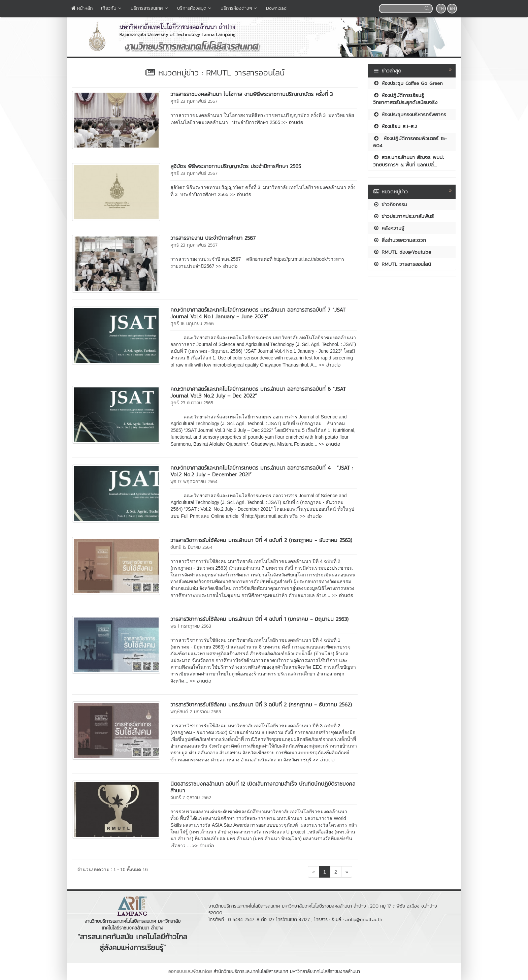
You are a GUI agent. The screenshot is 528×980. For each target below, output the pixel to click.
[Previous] (313, 872)
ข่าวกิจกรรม (390, 204)
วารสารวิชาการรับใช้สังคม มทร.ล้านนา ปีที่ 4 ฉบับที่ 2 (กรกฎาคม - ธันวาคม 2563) (261, 540)
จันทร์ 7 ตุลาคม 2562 (191, 798)
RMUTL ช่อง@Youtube (402, 252)
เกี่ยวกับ (112, 8)
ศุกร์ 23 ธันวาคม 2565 (192, 403)
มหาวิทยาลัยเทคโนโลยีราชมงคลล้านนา (325, 971)
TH (441, 8)
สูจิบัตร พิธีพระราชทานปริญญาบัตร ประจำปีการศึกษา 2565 (236, 166)
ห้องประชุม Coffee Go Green (408, 83)
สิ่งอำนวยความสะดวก (400, 240)
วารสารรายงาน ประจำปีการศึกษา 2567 (213, 238)
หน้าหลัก (82, 8)
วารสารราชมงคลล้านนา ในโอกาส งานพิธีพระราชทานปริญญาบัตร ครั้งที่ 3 (252, 94)
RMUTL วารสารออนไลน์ (402, 264)
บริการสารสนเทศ (150, 8)
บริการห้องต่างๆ (239, 8)
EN (452, 8)
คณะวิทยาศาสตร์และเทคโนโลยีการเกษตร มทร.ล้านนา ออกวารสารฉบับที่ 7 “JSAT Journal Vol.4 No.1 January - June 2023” (258, 313)
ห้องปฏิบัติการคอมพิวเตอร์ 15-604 (410, 142)
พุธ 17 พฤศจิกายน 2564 (194, 482)
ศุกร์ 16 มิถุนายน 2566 (192, 324)
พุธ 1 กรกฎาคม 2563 (191, 626)
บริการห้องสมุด (195, 8)
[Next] (347, 872)
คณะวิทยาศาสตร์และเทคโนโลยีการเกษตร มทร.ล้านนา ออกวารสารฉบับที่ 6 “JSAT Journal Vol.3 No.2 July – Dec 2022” (258, 392)
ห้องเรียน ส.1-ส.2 (395, 126)
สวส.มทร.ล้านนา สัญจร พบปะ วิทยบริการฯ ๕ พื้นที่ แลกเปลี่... (409, 161)
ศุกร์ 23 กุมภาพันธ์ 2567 (194, 101)
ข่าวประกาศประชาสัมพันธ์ (403, 216)
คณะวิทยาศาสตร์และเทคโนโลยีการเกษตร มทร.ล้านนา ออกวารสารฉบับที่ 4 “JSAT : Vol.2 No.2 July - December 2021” (262, 471)
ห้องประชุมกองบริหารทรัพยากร (410, 114)
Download (276, 8)
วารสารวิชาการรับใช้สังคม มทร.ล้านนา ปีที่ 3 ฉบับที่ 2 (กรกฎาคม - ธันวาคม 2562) (261, 704)
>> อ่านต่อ (292, 122)
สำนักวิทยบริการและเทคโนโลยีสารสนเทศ (251, 971)
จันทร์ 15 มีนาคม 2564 (191, 547)
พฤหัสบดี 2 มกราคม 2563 (196, 712)
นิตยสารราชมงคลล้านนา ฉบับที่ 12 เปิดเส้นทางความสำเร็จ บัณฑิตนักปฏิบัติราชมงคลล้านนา (263, 787)
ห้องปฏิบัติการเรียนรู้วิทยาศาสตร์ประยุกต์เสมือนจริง (405, 99)
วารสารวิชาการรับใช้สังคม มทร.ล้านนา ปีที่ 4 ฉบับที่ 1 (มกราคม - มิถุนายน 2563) (259, 619)
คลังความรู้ (389, 228)
